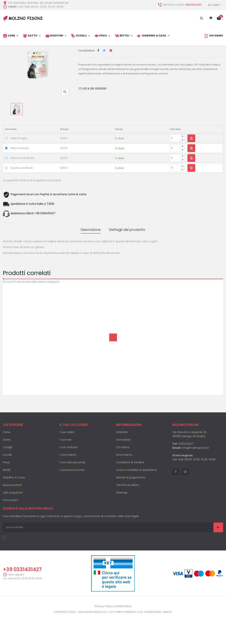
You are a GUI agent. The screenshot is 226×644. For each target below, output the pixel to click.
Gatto (7, 467)
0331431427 (194, 5)
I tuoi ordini (67, 459)
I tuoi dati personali (72, 490)
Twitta (104, 79)
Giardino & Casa (14, 505)
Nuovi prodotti (12, 512)
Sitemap (122, 520)
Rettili (7, 497)
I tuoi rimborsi (69, 475)
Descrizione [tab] (91, 258)
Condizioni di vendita (130, 490)
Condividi (98, 79)
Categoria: (86, 72)
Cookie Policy (123, 634)
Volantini (122, 459)
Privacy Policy (104, 634)
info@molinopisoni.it (195, 475)
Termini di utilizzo (128, 512)
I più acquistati (13, 520)
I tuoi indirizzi (68, 482)
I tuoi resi (65, 467)
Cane (7, 459)
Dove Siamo (124, 482)
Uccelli (7, 482)
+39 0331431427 (22, 597)
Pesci (6, 490)
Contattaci (123, 467)
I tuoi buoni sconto (72, 497)
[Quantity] (175, 167)
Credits (167, 639)
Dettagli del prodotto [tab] (127, 258)
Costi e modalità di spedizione (136, 497)
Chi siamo (123, 475)
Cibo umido (101, 72)
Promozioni (10, 527)
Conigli (7, 475)
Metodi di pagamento (131, 505)
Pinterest (111, 79)
